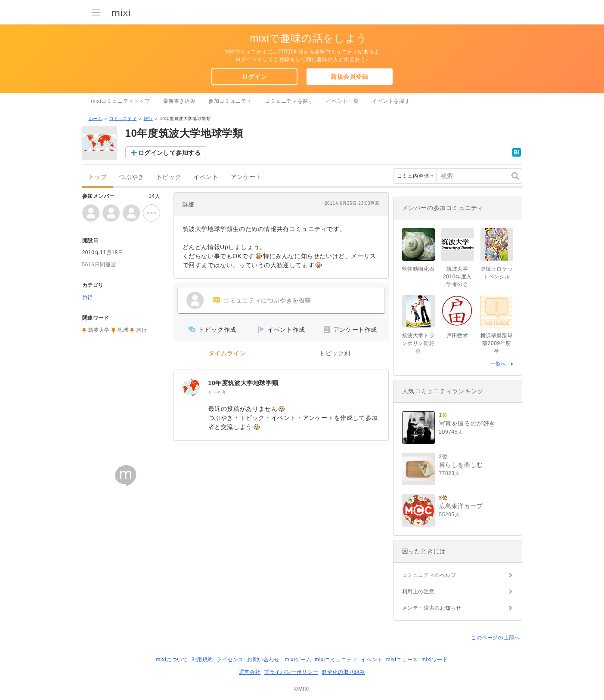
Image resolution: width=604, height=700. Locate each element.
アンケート (246, 177)
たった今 (217, 392)
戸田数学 (457, 336)
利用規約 (202, 660)
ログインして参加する (170, 153)
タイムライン (227, 353)
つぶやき (131, 177)
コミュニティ (123, 119)
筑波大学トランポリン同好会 (418, 343)
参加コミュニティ (230, 101)
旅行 (148, 119)
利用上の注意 (418, 592)
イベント (206, 177)
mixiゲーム (298, 660)
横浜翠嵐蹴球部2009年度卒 (497, 343)
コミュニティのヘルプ (429, 575)
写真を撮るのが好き (467, 423)
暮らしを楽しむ (461, 465)
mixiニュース (402, 660)
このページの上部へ (495, 638)
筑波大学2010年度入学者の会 (457, 277)
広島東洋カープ (461, 506)
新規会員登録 (350, 77)
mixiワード (435, 660)
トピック (169, 177)
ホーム (96, 119)
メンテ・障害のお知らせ (432, 608)
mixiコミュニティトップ (121, 101)
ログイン (254, 77)
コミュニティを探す (289, 101)
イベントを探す (391, 101)
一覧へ (499, 364)
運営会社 (250, 672)
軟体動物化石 (418, 269)
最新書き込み (180, 101)
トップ (98, 177)
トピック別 (335, 353)
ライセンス (230, 660)
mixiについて (172, 660)
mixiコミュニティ (336, 660)
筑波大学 (99, 330)
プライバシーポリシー (291, 672)
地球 (123, 330)
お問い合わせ (263, 660)
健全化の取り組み (343, 672)
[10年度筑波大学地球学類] (191, 387)
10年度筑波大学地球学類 (243, 383)
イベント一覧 (343, 101)
